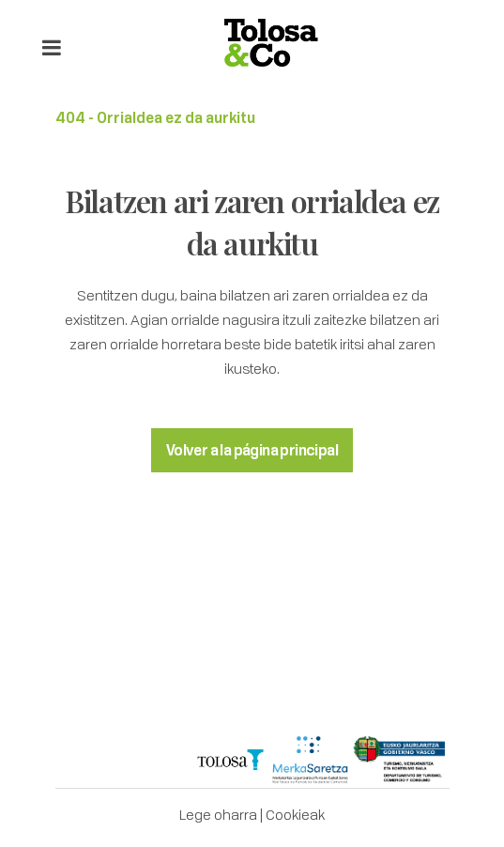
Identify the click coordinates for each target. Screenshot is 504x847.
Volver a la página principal (252, 450)
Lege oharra (218, 814)
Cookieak (295, 814)
